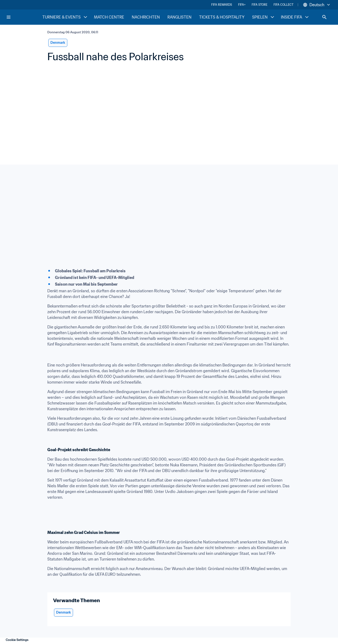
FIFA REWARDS (222, 5)
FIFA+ (242, 5)
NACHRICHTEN (146, 17)
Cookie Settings (17, 640)
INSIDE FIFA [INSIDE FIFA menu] (295, 17)
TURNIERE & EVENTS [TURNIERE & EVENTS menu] (65, 17)
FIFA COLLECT (284, 5)
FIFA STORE (260, 5)
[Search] (324, 17)
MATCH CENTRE (109, 17)
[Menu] (9, 17)
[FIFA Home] (24, 17)
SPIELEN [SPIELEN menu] (264, 17)
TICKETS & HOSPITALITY (222, 17)
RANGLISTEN (179, 17)
